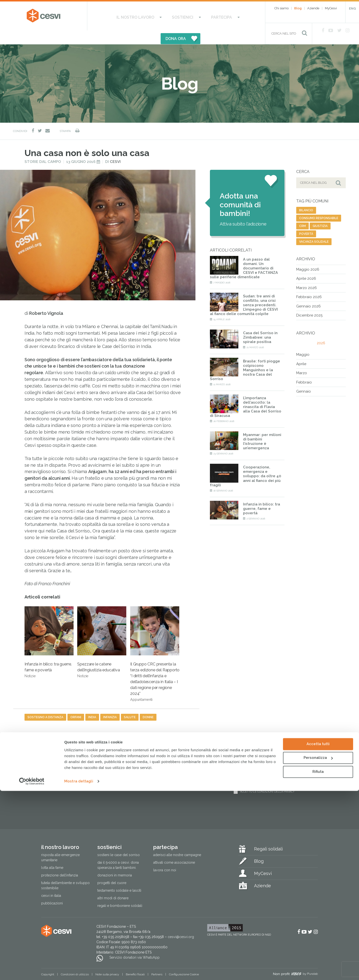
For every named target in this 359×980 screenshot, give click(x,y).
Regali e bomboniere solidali (120, 892)
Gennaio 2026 (308, 292)
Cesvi (115, 148)
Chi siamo (282, 8)
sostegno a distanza (45, 703)
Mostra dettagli (79, 970)
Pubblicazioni (52, 890)
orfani (76, 703)
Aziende (313, 8)
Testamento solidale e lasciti (119, 877)
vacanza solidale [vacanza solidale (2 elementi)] (314, 228)
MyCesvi (331, 8)
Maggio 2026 (308, 256)
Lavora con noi (165, 857)
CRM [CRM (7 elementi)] (302, 212)
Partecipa (188, 16)
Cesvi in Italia (51, 882)
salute (130, 703)
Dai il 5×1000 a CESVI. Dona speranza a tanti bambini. (118, 852)
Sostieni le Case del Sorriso (119, 841)
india (92, 703)
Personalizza (318, 947)
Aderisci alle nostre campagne (177, 841)
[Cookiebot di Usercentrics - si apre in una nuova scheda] (32, 970)
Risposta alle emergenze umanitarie (60, 844)
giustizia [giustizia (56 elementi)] (320, 212)
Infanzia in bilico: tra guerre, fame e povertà (49, 628)
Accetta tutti (318, 933)
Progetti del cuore (112, 869)
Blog (298, 8)
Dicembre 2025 (309, 302)
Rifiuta (318, 961)
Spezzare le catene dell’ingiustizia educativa (102, 628)
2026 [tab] (321, 330)
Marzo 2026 (307, 274)
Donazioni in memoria (115, 862)
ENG (352, 8)
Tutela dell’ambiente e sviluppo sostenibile (65, 872)
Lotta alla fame (52, 854)
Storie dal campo (43, 148)
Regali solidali (268, 835)
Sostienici (159, 16)
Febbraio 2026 (309, 283)
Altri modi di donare (113, 885)
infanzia (110, 703)
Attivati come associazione (174, 849)
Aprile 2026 (306, 265)
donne (148, 703)
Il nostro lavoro (121, 16)
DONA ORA (228, 16)
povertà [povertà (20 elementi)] (306, 220)
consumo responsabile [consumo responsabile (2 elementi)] (319, 204)
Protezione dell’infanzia (60, 862)
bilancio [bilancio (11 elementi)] (306, 197)
